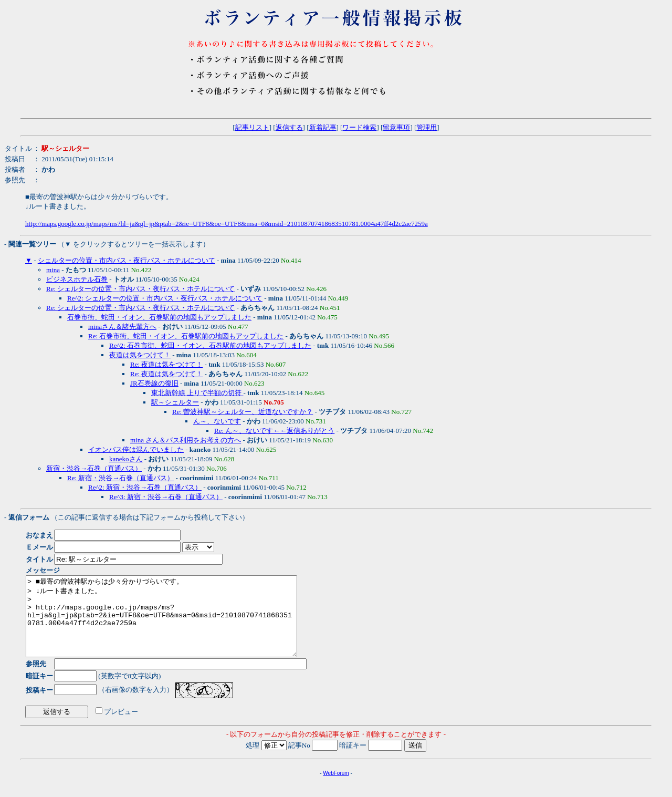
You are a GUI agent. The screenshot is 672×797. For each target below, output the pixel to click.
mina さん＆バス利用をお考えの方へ (186, 440)
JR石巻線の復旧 (154, 383)
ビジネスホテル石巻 (77, 279)
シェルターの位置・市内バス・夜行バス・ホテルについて (127, 260)
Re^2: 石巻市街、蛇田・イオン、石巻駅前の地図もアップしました (210, 345)
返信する (289, 127)
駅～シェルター (175, 402)
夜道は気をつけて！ (140, 355)
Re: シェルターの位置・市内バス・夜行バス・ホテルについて (140, 289)
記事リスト (252, 127)
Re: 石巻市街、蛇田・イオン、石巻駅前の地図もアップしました (186, 336)
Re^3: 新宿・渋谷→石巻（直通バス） (166, 497)
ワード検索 (359, 127)
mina (53, 270)
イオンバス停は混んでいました (136, 449)
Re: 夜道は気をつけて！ (166, 364)
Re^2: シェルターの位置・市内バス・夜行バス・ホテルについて (165, 298)
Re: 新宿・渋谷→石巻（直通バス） (120, 478)
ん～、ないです (217, 421)
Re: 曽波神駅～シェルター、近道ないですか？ (243, 412)
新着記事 (323, 127)
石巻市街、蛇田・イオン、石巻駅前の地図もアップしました (159, 317)
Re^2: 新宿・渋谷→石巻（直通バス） (145, 487)
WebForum (336, 789)
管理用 (427, 127)
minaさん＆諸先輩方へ (122, 327)
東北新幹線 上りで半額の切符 (197, 393)
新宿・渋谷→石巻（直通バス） (94, 468)
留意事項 (396, 127)
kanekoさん (126, 459)
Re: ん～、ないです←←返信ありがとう (274, 431)
